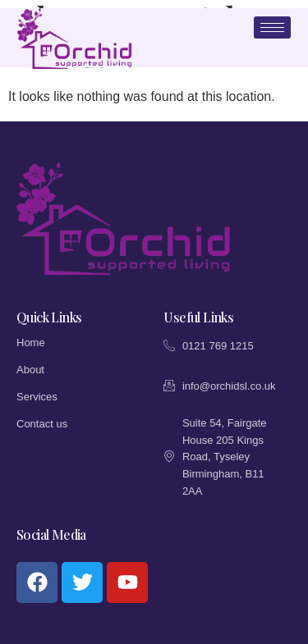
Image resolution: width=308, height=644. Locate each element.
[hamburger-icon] (272, 27)
